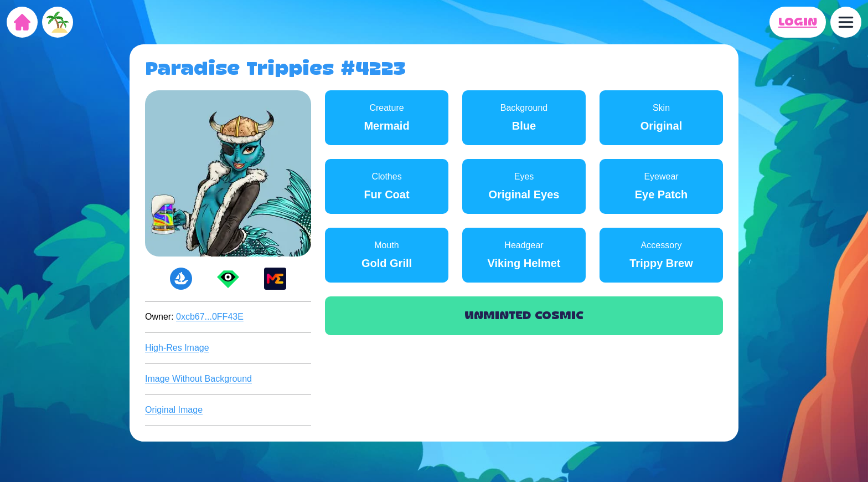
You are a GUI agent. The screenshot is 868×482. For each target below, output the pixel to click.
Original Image (174, 410)
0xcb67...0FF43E (210, 317)
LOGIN (798, 22)
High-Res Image (177, 348)
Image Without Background (198, 379)
